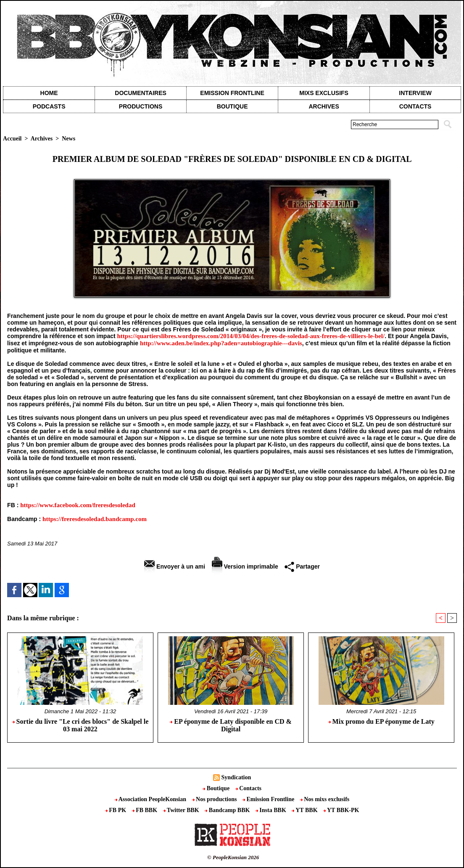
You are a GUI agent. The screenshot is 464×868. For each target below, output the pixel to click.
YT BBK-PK (341, 810)
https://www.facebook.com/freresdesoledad (78, 505)
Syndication (236, 777)
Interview (415, 93)
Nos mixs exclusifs (325, 799)
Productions (141, 106)
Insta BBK (272, 810)
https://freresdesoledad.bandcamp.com (95, 519)
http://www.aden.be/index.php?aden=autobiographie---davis (221, 343)
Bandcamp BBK (228, 810)
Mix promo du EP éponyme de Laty (381, 721)
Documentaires (141, 93)
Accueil (12, 139)
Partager (302, 566)
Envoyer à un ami (175, 566)
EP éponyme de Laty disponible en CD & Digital (231, 725)
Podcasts (49, 106)
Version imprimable (245, 566)
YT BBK (305, 810)
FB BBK (145, 810)
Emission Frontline (232, 93)
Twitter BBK (182, 810)
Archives (324, 106)
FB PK (116, 810)
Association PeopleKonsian (151, 799)
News (69, 139)
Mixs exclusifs (324, 93)
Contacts (248, 788)
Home (49, 93)
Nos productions (215, 799)
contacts (415, 106)
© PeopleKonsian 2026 (233, 857)
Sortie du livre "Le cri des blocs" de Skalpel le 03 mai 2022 (80, 725)
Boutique (232, 106)
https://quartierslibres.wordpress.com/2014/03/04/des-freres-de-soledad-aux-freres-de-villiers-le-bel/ (251, 336)
